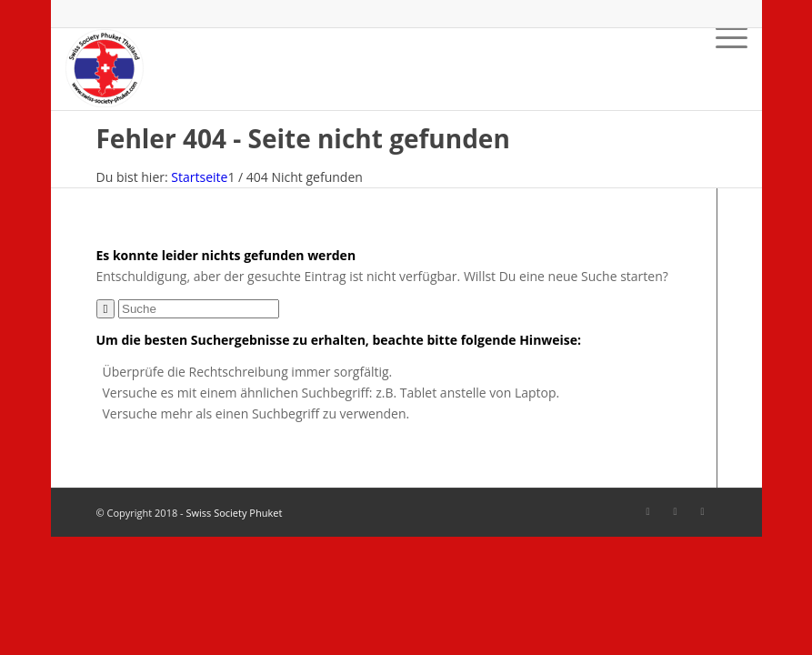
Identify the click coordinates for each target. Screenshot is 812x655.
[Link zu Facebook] (648, 511)
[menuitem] (722, 69)
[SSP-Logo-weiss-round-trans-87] (104, 69)
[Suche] (199, 309)
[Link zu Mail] (703, 511)
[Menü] (722, 69)
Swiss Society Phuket (234, 513)
